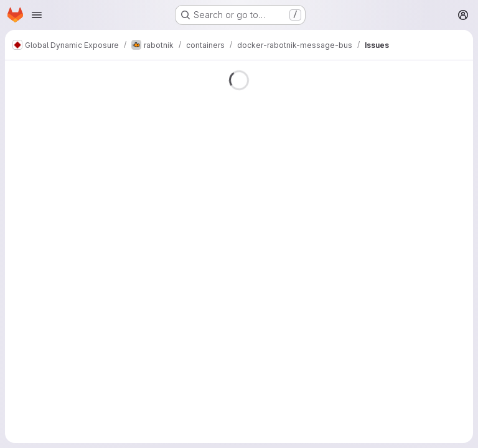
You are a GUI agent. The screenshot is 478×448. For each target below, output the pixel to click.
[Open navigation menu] (37, 15)
